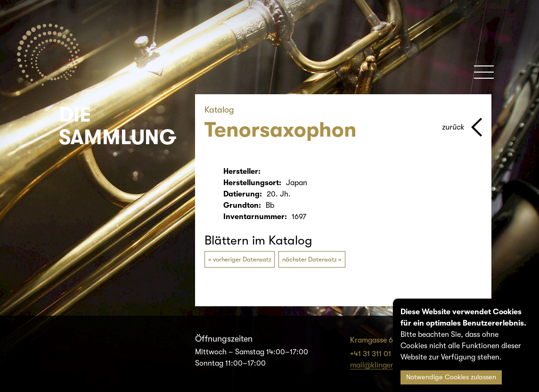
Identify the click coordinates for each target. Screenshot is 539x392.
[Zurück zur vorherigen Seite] (462, 127)
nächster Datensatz (310, 259)
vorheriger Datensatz (242, 259)
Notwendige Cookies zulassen (451, 377)
